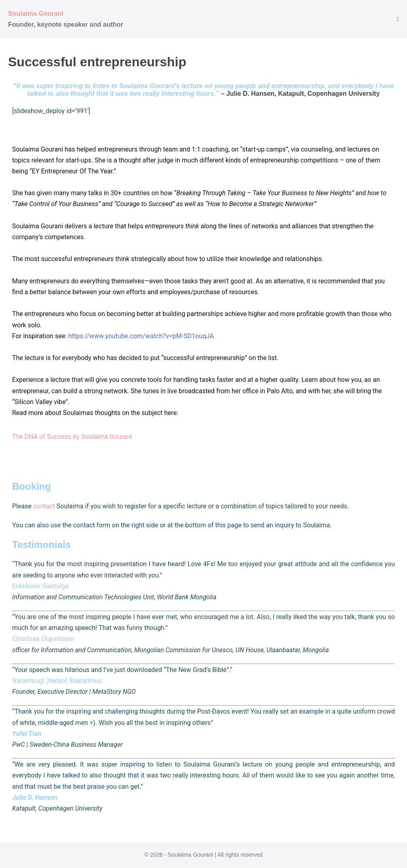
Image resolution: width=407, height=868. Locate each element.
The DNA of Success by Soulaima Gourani (72, 437)
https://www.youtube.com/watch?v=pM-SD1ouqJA (141, 336)
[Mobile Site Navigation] (398, 19)
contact (44, 506)
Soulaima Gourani (36, 14)
